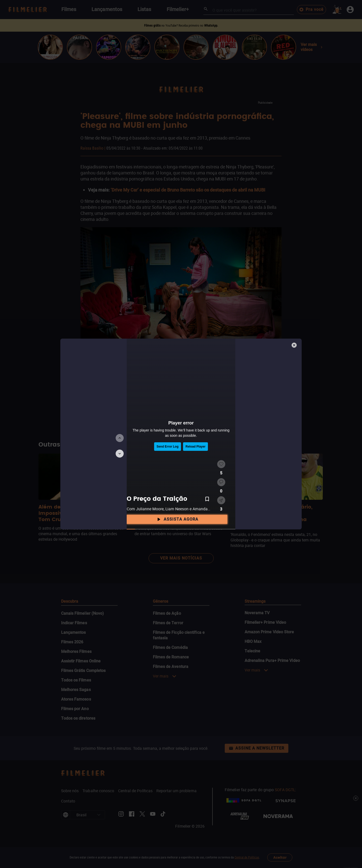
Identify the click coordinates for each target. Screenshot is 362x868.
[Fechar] (295, 346)
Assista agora (177, 519)
